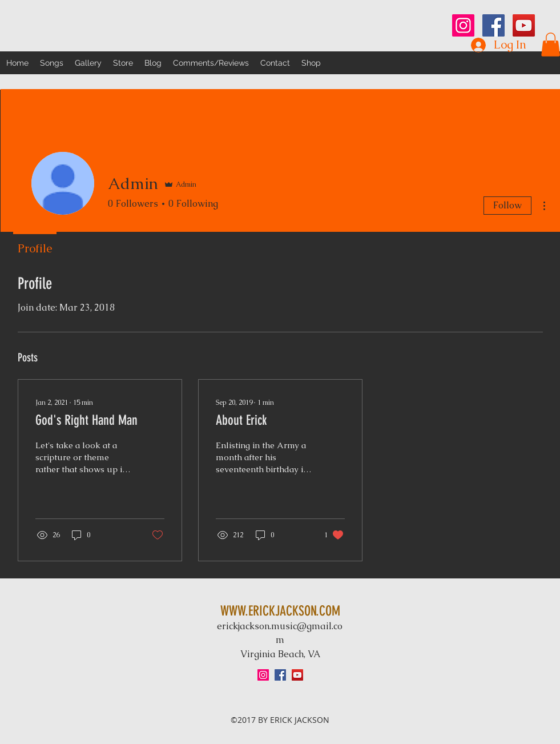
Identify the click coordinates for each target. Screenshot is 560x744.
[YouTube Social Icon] (524, 25)
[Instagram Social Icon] (463, 25)
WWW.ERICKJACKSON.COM (280, 611)
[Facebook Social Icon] (493, 25)
